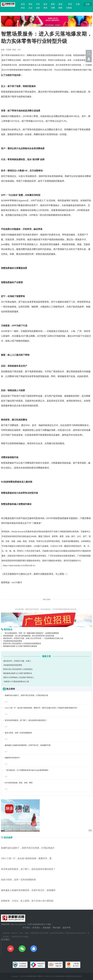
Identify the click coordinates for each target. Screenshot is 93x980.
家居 (60, 4)
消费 (53, 8)
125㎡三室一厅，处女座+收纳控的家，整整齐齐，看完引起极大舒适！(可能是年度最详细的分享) (41, 708)
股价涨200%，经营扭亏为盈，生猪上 (17, 661)
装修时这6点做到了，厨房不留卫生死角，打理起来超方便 (26, 695)
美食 (45, 8)
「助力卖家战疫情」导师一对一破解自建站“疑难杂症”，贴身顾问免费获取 (31, 633)
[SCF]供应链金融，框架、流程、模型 (19, 783)
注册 (78, 4)
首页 (23, 4)
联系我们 (36, 928)
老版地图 (46, 928)
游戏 (38, 8)
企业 (30, 8)
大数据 (69, 8)
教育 (53, 4)
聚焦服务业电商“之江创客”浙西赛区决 (18, 673)
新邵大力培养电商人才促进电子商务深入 (19, 677)
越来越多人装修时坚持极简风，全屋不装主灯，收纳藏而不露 (28, 745)
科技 (23, 8)
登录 (70, 4)
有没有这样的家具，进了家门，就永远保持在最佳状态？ (26, 720)
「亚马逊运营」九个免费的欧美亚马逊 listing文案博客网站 (27, 770)
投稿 (88, 4)
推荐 (6, 764)
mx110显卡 (17, 582)
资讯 (30, 4)
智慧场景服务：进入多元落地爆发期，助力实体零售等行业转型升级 (29, 636)
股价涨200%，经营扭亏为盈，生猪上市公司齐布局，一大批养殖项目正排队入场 (33, 638)
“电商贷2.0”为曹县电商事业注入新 (16, 682)
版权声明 (67, 928)
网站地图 (57, 928)
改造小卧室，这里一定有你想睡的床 (18, 733)
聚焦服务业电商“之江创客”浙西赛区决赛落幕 (20, 646)
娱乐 (45, 4)
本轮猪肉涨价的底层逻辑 (13, 641)
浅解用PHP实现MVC (12, 758)
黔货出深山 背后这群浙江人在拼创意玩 (18, 669)
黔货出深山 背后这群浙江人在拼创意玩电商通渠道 (22, 644)
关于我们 (26, 928)
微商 (60, 8)
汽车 (38, 4)
